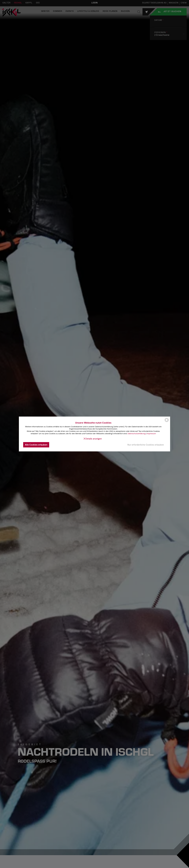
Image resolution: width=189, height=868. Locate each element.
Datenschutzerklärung (137, 433)
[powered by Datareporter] (167, 422)
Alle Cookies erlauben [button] (36, 445)
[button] (93, 439)
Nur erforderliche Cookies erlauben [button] (146, 445)
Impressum (151, 433)
